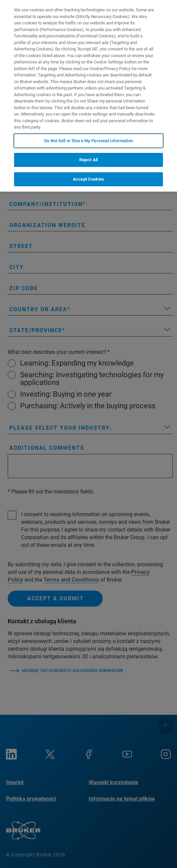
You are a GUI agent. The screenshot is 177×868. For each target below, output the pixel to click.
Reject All (88, 160)
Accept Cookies (88, 179)
